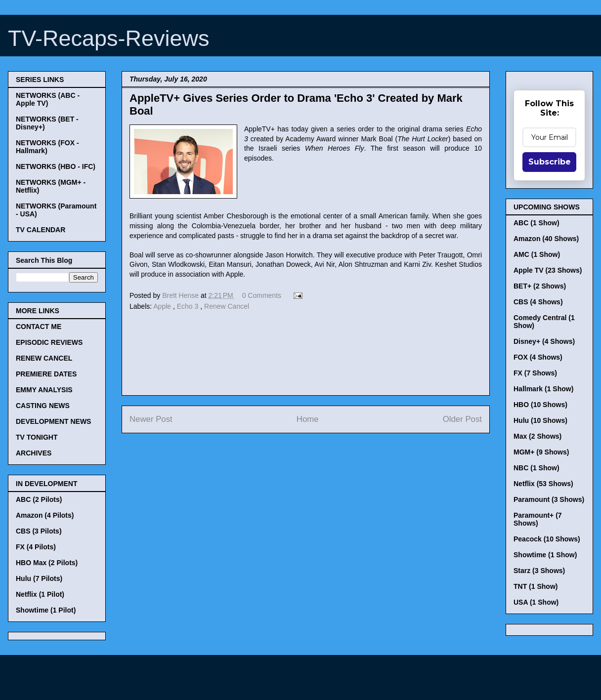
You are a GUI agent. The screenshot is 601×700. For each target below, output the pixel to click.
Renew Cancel (227, 306)
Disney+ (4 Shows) (544, 341)
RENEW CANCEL (44, 358)
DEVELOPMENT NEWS (53, 421)
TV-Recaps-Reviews (109, 38)
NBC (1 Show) (537, 468)
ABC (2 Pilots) (39, 499)
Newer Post (151, 419)
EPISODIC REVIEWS (49, 342)
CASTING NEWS (43, 406)
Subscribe (550, 162)
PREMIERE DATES (46, 374)
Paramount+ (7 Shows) (538, 519)
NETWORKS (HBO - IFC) (56, 166)
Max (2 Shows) (537, 436)
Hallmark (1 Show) (543, 389)
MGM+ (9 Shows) (541, 452)
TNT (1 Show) (536, 586)
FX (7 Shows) (535, 373)
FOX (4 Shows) (538, 357)
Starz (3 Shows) (539, 571)
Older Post (462, 419)
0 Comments (262, 295)
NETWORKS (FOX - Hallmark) (47, 147)
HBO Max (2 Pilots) (47, 563)
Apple (163, 306)
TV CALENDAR (41, 230)
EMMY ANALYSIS (44, 390)
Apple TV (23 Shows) (548, 270)
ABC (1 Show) (537, 223)
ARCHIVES (34, 453)
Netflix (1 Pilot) (40, 594)
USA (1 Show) (536, 602)
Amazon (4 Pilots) (45, 515)
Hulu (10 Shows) (540, 420)
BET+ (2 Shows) (540, 286)
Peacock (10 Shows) (547, 539)
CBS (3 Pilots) (39, 531)
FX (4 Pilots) (36, 547)
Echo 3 (189, 306)
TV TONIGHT (37, 437)
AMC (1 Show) (537, 254)
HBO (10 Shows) (540, 405)
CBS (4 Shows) (538, 302)
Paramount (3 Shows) (549, 499)
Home (308, 419)
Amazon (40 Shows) (546, 239)
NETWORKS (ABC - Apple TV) (48, 99)
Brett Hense (181, 295)
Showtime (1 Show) (545, 555)
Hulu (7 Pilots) (39, 578)
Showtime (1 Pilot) (46, 610)
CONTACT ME (39, 327)
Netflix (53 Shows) (543, 484)
